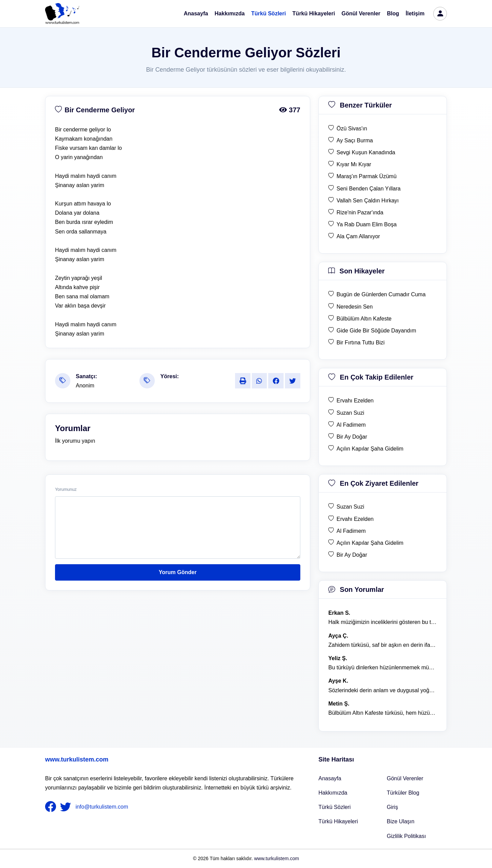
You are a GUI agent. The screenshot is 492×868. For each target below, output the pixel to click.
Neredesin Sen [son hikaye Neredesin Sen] (355, 307)
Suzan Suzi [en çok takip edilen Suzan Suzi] (350, 413)
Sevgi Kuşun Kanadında (366, 152)
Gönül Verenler (361, 13)
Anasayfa (196, 13)
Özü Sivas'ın (352, 129)
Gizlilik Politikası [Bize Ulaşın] (406, 836)
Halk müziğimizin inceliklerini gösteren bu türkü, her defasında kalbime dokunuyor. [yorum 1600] (383, 622)
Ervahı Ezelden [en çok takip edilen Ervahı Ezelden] (355, 401)
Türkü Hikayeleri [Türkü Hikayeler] (338, 821)
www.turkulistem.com (77, 759)
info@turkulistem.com (102, 807)
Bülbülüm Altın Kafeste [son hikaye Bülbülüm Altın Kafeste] (364, 319)
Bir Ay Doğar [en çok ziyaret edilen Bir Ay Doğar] (352, 555)
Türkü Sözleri (268, 13)
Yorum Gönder (178, 572)
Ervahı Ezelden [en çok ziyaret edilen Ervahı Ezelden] (355, 519)
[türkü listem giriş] (440, 14)
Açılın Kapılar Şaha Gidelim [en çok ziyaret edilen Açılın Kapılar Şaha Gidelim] (370, 543)
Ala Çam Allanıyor (358, 236)
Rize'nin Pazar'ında (360, 212)
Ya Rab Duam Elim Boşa (367, 224)
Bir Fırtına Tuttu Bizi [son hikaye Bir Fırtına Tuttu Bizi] (360, 343)
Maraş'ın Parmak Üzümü (367, 176)
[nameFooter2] (67, 807)
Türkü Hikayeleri (314, 13)
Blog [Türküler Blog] (393, 13)
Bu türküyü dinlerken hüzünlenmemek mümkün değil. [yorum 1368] (383, 667)
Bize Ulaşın (401, 821)
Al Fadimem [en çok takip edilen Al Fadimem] (351, 425)
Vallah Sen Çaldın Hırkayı (368, 201)
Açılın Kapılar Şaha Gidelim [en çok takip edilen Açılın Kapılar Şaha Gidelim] (370, 449)
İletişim (415, 13)
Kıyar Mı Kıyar (354, 164)
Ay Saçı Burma (355, 140)
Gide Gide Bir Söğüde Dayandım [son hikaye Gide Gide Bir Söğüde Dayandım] (376, 331)
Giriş (392, 807)
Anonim (85, 386)
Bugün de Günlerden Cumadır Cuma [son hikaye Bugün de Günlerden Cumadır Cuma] (381, 294)
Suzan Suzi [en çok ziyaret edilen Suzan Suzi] (350, 507)
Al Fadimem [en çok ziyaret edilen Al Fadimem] (351, 531)
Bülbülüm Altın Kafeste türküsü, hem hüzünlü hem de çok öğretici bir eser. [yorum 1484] (383, 713)
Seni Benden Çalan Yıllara (368, 189)
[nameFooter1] (52, 807)
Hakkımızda (230, 13)
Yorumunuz (66, 489)
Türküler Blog (403, 793)
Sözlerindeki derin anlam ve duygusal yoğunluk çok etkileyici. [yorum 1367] (383, 690)
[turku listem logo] (62, 14)
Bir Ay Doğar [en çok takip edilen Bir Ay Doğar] (352, 437)
